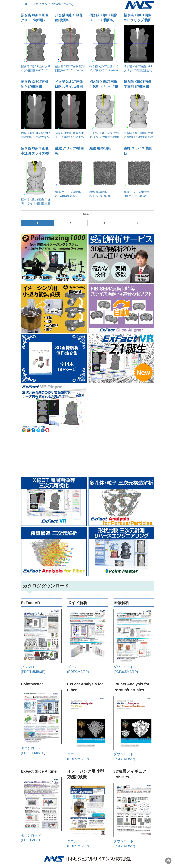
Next (87, 214)
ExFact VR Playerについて (54, 4)
